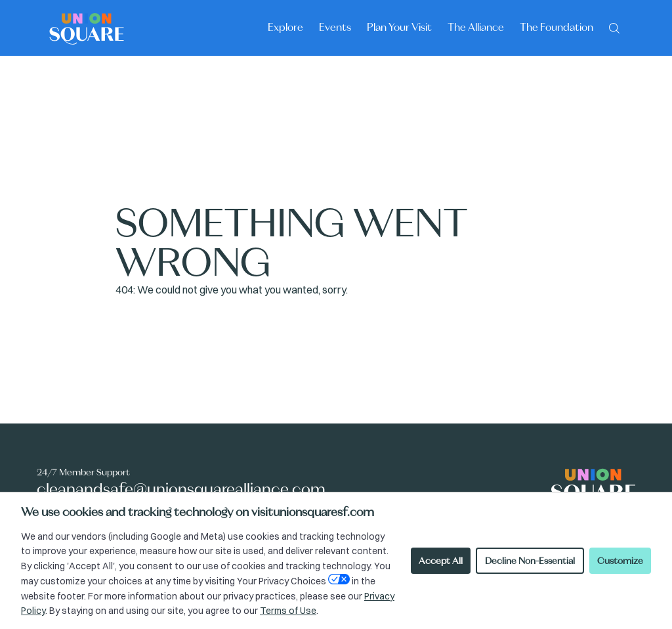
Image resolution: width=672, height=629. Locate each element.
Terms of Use (288, 611)
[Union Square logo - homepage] (87, 28)
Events (335, 27)
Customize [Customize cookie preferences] (620, 561)
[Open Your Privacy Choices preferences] (339, 579)
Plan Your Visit (399, 27)
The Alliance (476, 27)
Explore (285, 27)
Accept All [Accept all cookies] (441, 561)
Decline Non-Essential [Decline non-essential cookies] (530, 561)
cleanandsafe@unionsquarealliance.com (181, 489)
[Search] (614, 27)
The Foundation (556, 27)
